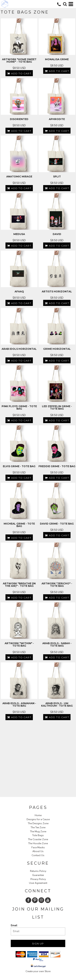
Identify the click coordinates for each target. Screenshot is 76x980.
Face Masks (38, 847)
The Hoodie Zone (38, 843)
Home (38, 815)
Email (14, 925)
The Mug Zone (38, 831)
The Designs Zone (38, 823)
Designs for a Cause (38, 819)
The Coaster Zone (38, 839)
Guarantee (38, 875)
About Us (38, 851)
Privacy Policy (38, 879)
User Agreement (38, 883)
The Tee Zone (38, 827)
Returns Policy (38, 871)
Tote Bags (38, 835)
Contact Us (38, 855)
